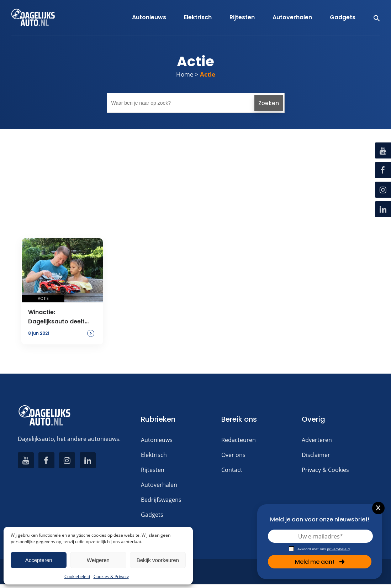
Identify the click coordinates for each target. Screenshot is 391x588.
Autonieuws (157, 440)
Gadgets (152, 515)
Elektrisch (154, 455)
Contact (232, 470)
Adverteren (317, 440)
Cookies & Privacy (111, 576)
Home (185, 74)
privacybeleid (338, 549)
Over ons (233, 455)
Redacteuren (239, 440)
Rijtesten (153, 470)
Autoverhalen (159, 485)
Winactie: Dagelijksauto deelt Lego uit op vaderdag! (60, 317)
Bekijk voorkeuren (158, 560)
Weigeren (98, 560)
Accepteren (39, 560)
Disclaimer (316, 455)
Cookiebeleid (77, 576)
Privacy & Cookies (325, 470)
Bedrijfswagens (161, 500)
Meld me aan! (320, 562)
